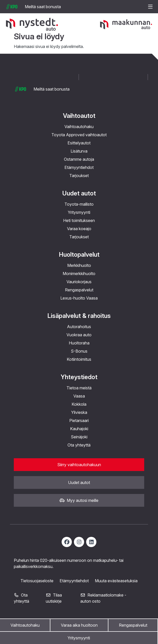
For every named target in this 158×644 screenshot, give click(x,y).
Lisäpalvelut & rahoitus (79, 316)
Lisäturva (79, 151)
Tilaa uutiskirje (54, 598)
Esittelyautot (79, 143)
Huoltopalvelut (79, 255)
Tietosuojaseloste (37, 581)
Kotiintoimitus (79, 359)
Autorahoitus (79, 327)
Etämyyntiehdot (79, 167)
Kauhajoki (79, 429)
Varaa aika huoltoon (79, 625)
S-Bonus (79, 351)
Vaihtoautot (79, 116)
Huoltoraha (79, 343)
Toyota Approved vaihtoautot (79, 135)
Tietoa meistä (79, 388)
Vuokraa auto (79, 335)
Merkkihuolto (79, 265)
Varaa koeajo (79, 229)
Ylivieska (79, 412)
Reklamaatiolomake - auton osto (103, 598)
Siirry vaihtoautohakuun (79, 465)
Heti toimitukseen (79, 220)
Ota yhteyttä (79, 445)
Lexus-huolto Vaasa (79, 298)
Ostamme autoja (79, 159)
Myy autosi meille (79, 500)
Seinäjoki (79, 437)
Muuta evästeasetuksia (116, 581)
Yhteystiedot (79, 377)
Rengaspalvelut (133, 625)
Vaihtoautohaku (25, 625)
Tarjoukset (79, 176)
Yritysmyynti (79, 638)
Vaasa (79, 396)
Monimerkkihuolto (79, 274)
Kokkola (79, 404)
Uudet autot (79, 193)
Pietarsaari (79, 420)
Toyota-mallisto (79, 204)
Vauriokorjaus (79, 282)
